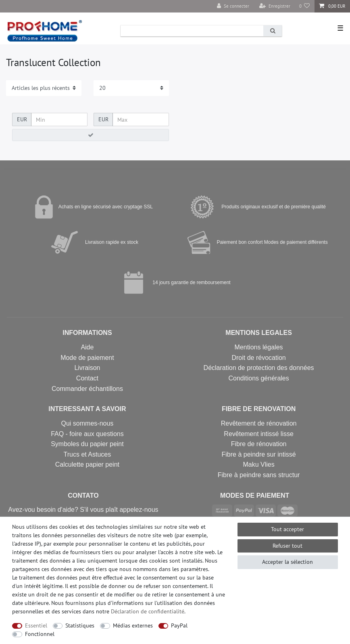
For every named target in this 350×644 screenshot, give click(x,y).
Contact (87, 378)
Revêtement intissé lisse (259, 434)
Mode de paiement (87, 358)
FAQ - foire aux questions (87, 434)
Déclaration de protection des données (259, 368)
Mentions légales (259, 347)
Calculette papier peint (87, 464)
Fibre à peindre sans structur (259, 475)
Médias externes (133, 625)
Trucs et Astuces (87, 454)
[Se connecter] (233, 6)
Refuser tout (287, 546)
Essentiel (36, 625)
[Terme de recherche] (192, 31)
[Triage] (44, 88)
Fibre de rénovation (259, 444)
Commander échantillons (87, 389)
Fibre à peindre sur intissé (259, 454)
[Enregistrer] (275, 6)
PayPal (179, 625)
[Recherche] (273, 31)
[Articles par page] (131, 88)
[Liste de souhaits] (305, 6)
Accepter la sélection (287, 562)
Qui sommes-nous (87, 423)
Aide (87, 347)
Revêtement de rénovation (259, 423)
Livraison (87, 368)
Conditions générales (258, 378)
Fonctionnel (40, 634)
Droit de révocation (258, 358)
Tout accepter (287, 529)
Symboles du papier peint (87, 444)
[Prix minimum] (59, 120)
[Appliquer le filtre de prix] (91, 135)
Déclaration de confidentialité (148, 611)
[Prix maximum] (141, 120)
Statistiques (80, 625)
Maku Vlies (258, 464)
